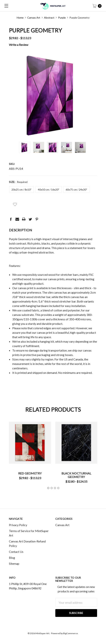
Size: (18, 182)
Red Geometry (30, 473)
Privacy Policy (18, 525)
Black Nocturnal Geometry (76, 475)
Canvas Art (62, 525)
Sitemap (14, 563)
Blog (12, 558)
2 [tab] (52, 488)
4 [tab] (58, 488)
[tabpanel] (30, 452)
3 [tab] (55, 488)
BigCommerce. (71, 633)
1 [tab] (48, 488)
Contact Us (16, 552)
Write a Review (19, 45)
